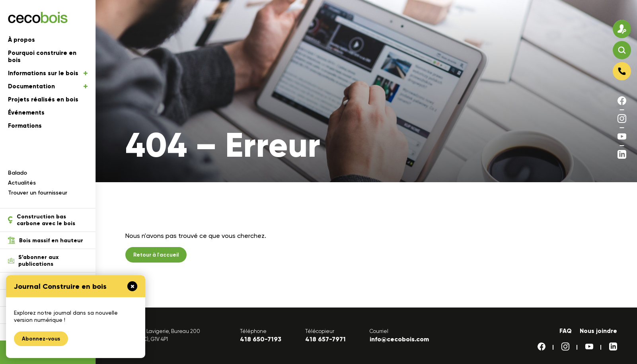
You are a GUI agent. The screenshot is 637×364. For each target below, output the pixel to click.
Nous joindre (598, 331)
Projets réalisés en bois (43, 99)
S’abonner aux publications (33, 261)
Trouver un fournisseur (38, 193)
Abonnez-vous (41, 339)
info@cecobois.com (399, 339)
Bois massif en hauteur (46, 240)
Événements (26, 113)
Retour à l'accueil (156, 255)
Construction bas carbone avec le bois (42, 220)
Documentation (48, 86)
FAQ (566, 331)
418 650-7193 (261, 339)
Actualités (22, 183)
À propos (21, 40)
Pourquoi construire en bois (42, 56)
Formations (25, 126)
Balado (18, 173)
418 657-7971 (325, 339)
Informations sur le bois (48, 73)
